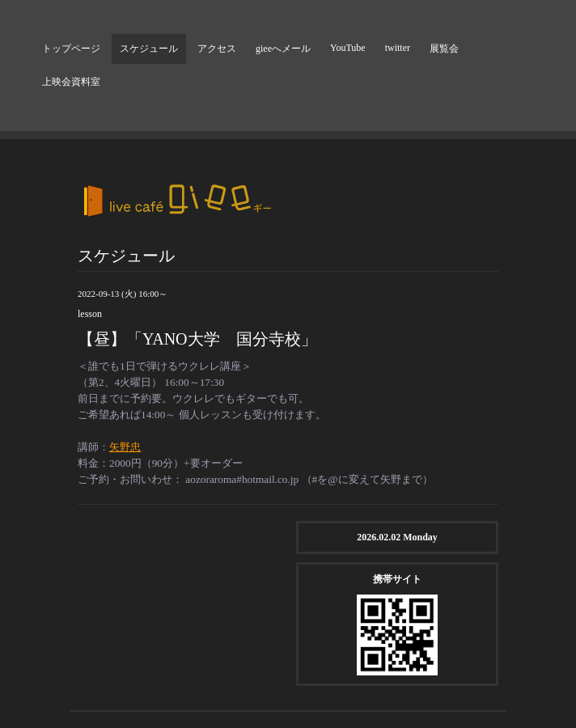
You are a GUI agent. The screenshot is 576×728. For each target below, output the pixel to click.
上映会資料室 (71, 82)
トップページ (71, 49)
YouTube (348, 48)
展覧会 (444, 49)
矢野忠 (125, 447)
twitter (398, 48)
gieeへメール (283, 49)
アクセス (217, 49)
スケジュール (149, 49)
